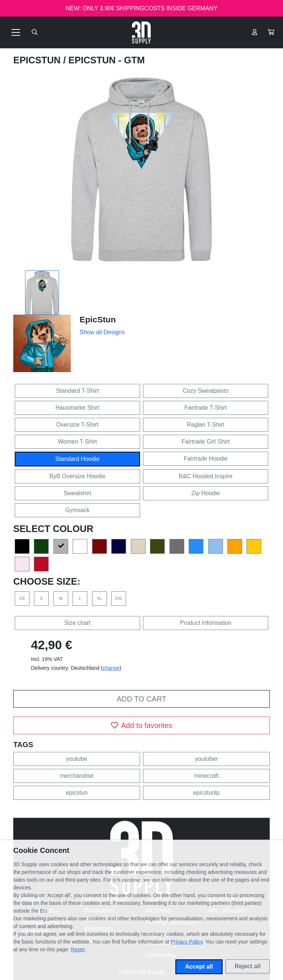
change (111, 668)
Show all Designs (102, 332)
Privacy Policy (186, 942)
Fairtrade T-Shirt (205, 408)
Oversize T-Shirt (77, 425)
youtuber (206, 759)
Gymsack (78, 510)
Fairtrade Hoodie (205, 458)
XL (99, 598)
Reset (78, 949)
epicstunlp (206, 793)
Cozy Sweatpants (206, 391)
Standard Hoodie (77, 459)
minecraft (206, 776)
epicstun (77, 793)
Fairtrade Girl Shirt (206, 442)
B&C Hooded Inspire (206, 476)
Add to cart (141, 699)
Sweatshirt (78, 493)
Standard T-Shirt (77, 391)
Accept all (199, 967)
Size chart (77, 623)
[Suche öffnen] (35, 32)
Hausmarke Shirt (77, 408)
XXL (119, 598)
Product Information (206, 623)
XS (22, 598)
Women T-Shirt (77, 442)
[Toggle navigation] (16, 32)
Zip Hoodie (205, 493)
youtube (77, 759)
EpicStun (38, 60)
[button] (271, 32)
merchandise (77, 776)
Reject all (248, 966)
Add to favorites (142, 725)
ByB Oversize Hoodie (77, 476)
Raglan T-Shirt (206, 425)
